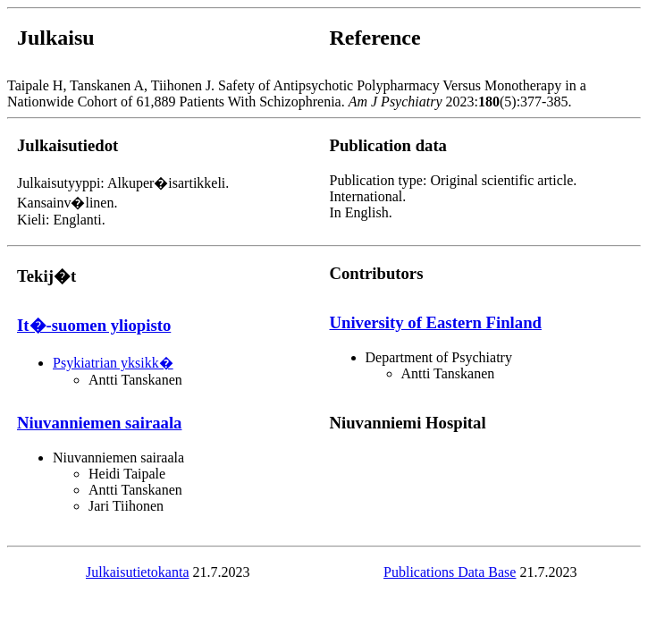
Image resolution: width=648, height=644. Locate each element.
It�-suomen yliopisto (94, 325)
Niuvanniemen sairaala (99, 423)
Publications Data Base (450, 572)
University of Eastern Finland (436, 322)
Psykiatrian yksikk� (113, 363)
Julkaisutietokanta (138, 572)
